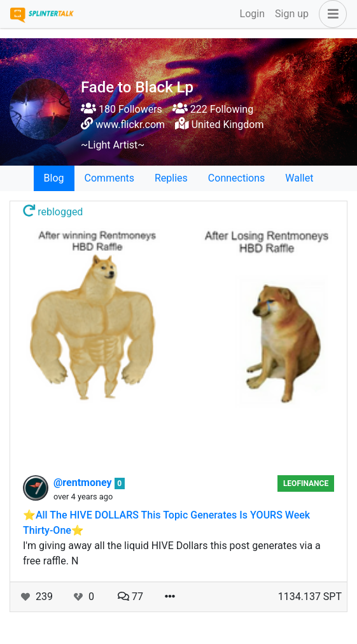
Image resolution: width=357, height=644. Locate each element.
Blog (54, 178)
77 (130, 597)
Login (252, 14)
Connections (236, 178)
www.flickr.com (130, 125)
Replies (171, 178)
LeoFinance (306, 483)
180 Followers (122, 109)
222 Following (213, 109)
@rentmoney (84, 483)
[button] (330, 14)
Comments (109, 178)
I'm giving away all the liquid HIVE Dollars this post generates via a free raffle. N (172, 553)
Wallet (299, 178)
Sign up (292, 14)
